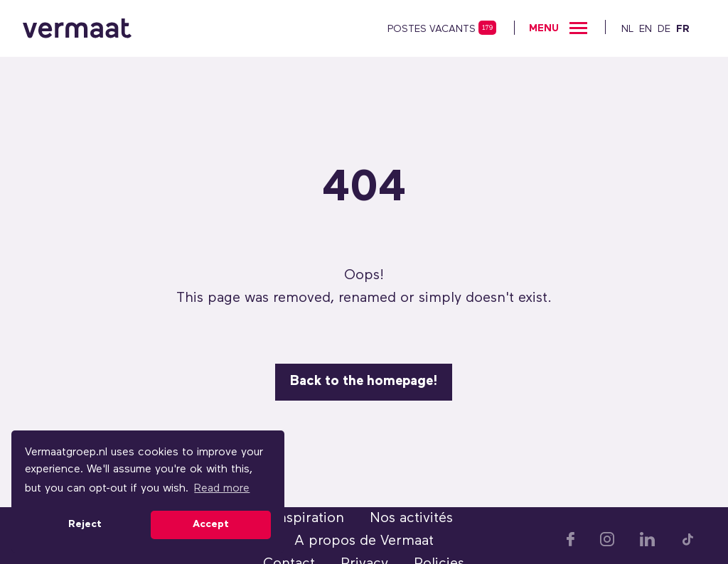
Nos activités (411, 519)
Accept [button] (211, 525)
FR (683, 29)
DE (664, 29)
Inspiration (309, 519)
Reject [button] (85, 525)
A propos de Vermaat (364, 541)
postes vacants (432, 29)
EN (646, 29)
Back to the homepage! (364, 382)
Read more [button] (222, 489)
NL (627, 29)
